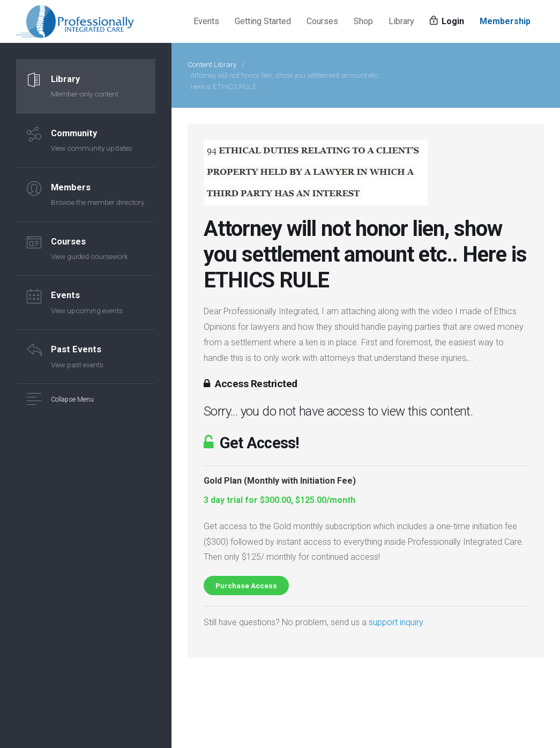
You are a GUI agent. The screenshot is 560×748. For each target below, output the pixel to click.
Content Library (212, 64)
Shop (363, 21)
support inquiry (396, 622)
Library (401, 21)
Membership (505, 21)
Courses (322, 21)
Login (447, 21)
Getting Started (263, 21)
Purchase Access (246, 586)
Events (206, 21)
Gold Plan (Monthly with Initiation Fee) (280, 481)
